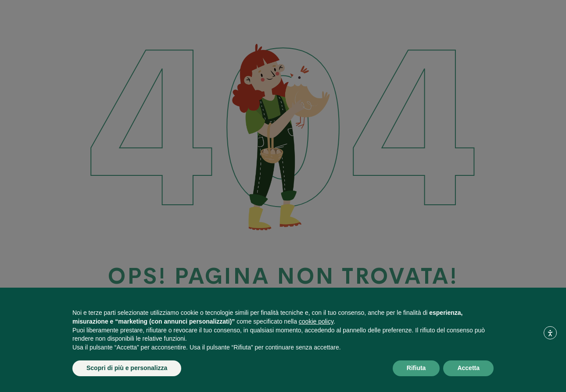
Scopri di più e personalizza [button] (127, 368)
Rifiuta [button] (416, 368)
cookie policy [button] (316, 321)
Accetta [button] (468, 368)
